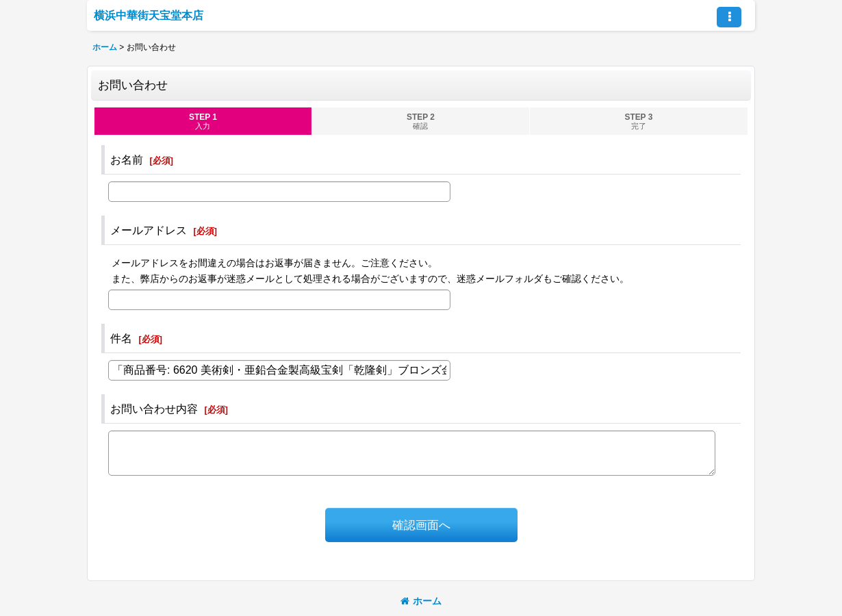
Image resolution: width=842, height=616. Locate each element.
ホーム (421, 601)
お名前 (127, 159)
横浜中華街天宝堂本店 (149, 15)
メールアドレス (149, 230)
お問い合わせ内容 (154, 409)
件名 (121, 338)
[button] (729, 17)
